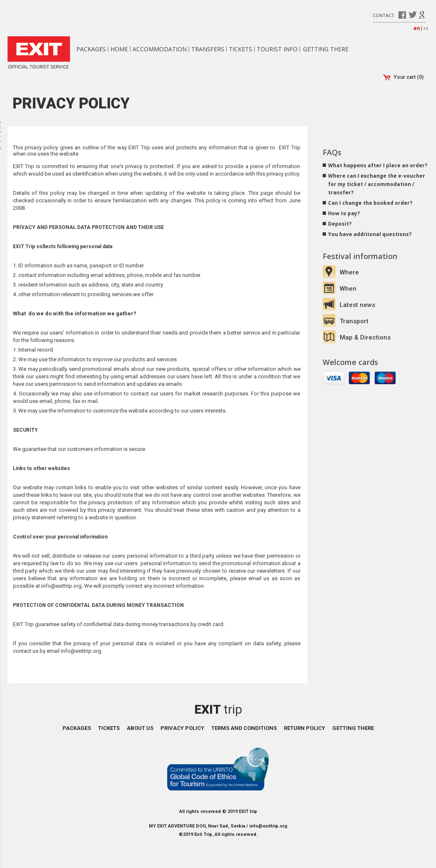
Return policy (304, 728)
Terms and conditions (244, 728)
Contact (383, 15)
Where (349, 272)
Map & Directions (365, 337)
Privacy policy (182, 728)
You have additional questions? (370, 234)
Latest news (357, 305)
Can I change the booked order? (370, 203)
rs (426, 28)
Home (119, 49)
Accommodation (160, 49)
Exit (218, 709)
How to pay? (344, 213)
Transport (354, 321)
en (417, 28)
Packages (91, 49)
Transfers (208, 49)
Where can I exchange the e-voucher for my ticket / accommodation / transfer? (377, 184)
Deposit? (340, 224)
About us (140, 728)
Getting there (326, 49)
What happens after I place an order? (378, 165)
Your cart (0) (403, 77)
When (348, 289)
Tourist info (277, 49)
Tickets (241, 49)
